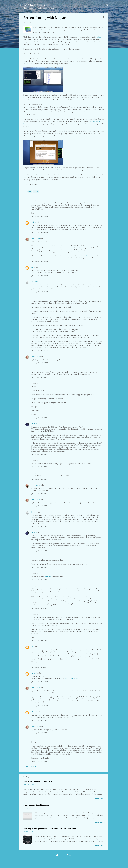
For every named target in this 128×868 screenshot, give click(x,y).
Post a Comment (31, 766)
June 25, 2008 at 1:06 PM (40, 418)
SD (32, 267)
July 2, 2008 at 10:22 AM (39, 761)
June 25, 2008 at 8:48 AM (40, 216)
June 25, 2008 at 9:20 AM (40, 261)
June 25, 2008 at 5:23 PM (40, 641)
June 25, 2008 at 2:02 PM (40, 454)
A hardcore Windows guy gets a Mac (38, 782)
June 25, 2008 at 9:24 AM (40, 276)
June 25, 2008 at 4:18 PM (40, 567)
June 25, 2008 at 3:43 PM (40, 526)
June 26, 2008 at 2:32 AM (40, 682)
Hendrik (34, 673)
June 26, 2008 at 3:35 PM (40, 720)
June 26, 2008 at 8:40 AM (40, 706)
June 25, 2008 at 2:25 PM (40, 467)
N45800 (34, 424)
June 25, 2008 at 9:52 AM (40, 292)
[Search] (107, 5)
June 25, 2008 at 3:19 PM (40, 494)
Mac (30, 191)
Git (92, 30)
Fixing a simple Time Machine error (37, 805)
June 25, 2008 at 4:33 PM (40, 608)
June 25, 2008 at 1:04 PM (40, 377)
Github (63, 701)
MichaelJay (68, 859)
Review (36, 191)
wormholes (48, 577)
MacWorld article (89, 256)
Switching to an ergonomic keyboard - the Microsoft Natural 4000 (50, 829)
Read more (100, 799)
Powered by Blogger (64, 855)
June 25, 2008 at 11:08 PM (40, 667)
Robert (34, 222)
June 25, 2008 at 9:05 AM (40, 233)
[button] (103, 17)
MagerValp (35, 282)
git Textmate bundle (72, 678)
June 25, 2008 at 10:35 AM (40, 363)
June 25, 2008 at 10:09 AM (40, 350)
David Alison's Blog (35, 5)
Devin (33, 512)
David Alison (36, 239)
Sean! (33, 647)
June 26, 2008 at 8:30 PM (40, 733)
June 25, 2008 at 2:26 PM (40, 479)
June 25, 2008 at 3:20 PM (40, 506)
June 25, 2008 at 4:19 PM (40, 580)
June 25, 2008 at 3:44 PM (40, 551)
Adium (99, 37)
